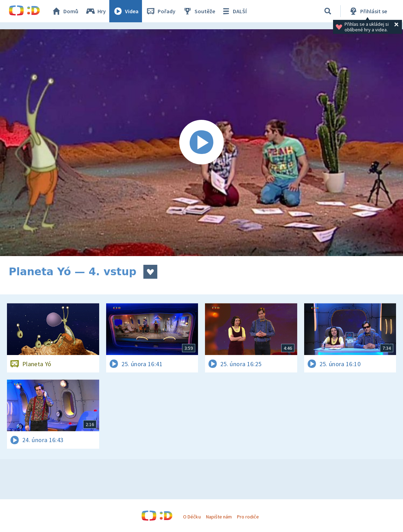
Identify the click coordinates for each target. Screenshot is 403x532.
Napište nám (219, 517)
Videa (126, 11)
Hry (96, 11)
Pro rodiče (248, 517)
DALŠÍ (234, 11)
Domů (65, 11)
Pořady (160, 11)
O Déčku (192, 517)
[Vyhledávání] (328, 11)
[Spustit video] (201, 143)
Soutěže (199, 11)
